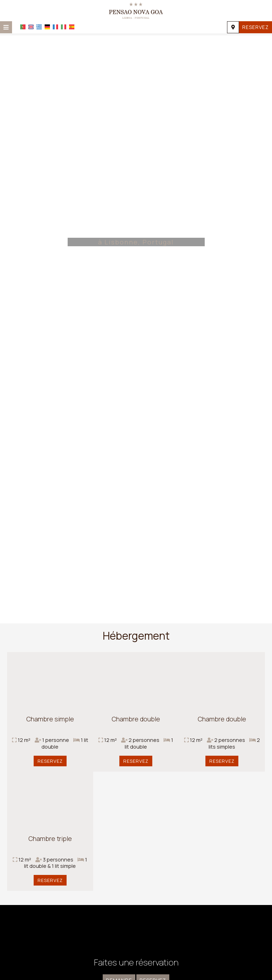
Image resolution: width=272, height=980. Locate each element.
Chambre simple (50, 719)
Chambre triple (50, 838)
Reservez (256, 27)
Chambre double (136, 719)
